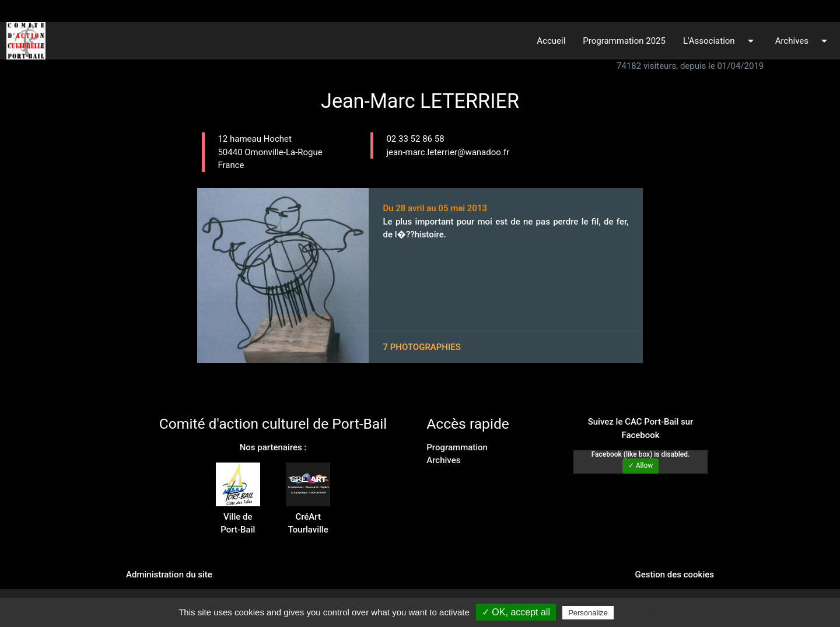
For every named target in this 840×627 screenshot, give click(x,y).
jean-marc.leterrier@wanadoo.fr (448, 152)
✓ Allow (641, 465)
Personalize (588, 613)
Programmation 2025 (624, 41)
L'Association (720, 41)
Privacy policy (645, 612)
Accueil (551, 41)
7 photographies (421, 347)
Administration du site (169, 575)
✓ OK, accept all (516, 612)
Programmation (457, 447)
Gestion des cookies (674, 575)
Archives (803, 41)
